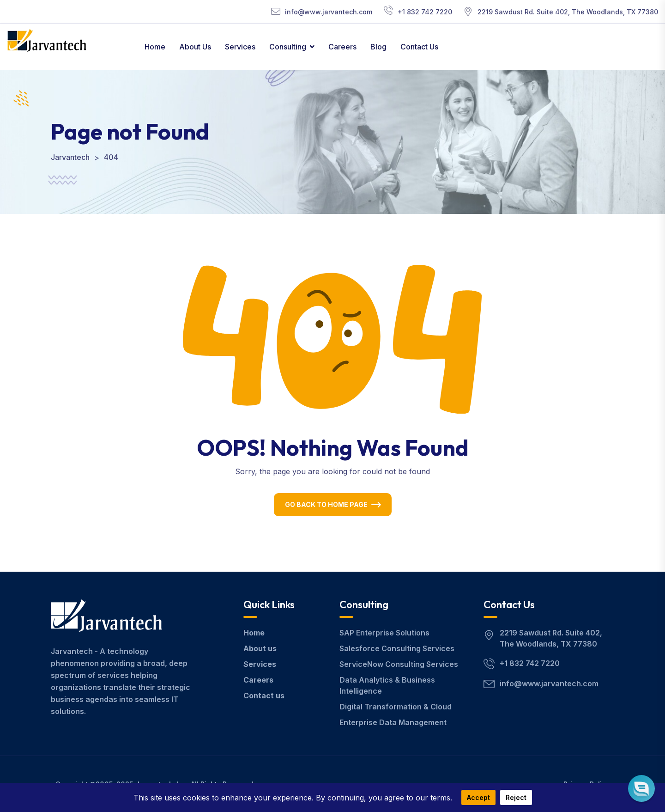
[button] (641, 788)
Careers (342, 47)
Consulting (288, 47)
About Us (195, 47)
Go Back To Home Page (326, 504)
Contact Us (419, 47)
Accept (478, 797)
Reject (516, 797)
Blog (378, 47)
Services (240, 47)
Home (155, 47)
